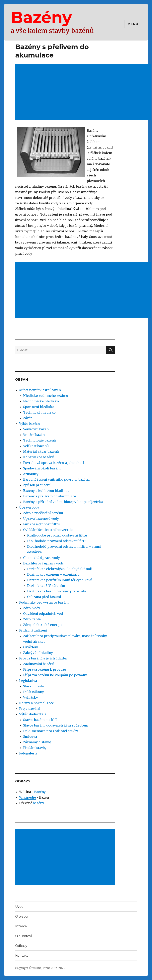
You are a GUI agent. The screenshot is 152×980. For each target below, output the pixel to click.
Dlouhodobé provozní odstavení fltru (57, 541)
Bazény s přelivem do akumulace (50, 496)
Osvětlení (31, 647)
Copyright (22, 968)
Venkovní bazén (36, 429)
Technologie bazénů (39, 440)
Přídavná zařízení (33, 630)
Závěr (28, 418)
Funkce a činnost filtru (41, 524)
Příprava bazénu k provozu (45, 669)
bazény (38, 803)
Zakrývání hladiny (38, 653)
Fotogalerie (28, 753)
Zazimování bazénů (39, 664)
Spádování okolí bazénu (42, 468)
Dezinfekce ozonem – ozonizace (53, 574)
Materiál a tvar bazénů (41, 451)
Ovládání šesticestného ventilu (48, 530)
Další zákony (34, 692)
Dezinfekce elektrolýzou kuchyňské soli (60, 569)
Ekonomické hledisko (41, 401)
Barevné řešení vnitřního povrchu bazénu (56, 479)
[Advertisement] (65, 857)
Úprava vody (29, 507)
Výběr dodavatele (33, 714)
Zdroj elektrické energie (43, 625)
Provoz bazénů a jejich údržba (43, 658)
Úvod (19, 907)
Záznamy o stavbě (37, 742)
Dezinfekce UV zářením (46, 586)
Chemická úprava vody (41, 558)
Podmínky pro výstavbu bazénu (44, 602)
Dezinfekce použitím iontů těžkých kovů (60, 580)
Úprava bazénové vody (41, 519)
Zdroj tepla (32, 619)
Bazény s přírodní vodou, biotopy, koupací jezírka (63, 502)
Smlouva (30, 736)
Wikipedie (28, 797)
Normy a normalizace (37, 703)
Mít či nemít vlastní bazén (40, 390)
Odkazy (21, 946)
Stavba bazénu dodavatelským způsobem (56, 725)
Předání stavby (35, 748)
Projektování (30, 709)
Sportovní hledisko (39, 407)
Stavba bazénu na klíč (40, 720)
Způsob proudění (37, 485)
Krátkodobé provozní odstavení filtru (57, 535)
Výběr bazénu (30, 424)
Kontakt (22, 956)
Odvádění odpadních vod (43, 614)
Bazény (41, 17)
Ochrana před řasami (44, 597)
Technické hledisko (39, 412)
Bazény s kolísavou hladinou (46, 491)
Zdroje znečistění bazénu (43, 513)
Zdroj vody (32, 608)
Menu (133, 24)
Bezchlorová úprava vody (43, 563)
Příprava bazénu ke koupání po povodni (55, 675)
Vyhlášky (31, 697)
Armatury (31, 474)
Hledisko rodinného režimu (46, 396)
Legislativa (28, 681)
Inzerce (21, 926)
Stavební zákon (35, 686)
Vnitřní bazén (34, 435)
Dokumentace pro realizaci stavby (51, 731)
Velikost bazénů (36, 446)
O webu (21, 916)
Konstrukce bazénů (39, 457)
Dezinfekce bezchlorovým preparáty (57, 591)
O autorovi (23, 936)
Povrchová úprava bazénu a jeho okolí (54, 463)
